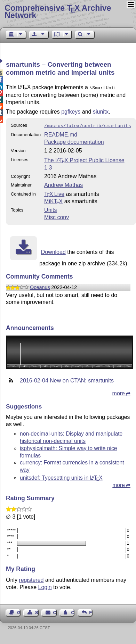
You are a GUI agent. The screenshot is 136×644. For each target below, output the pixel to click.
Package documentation (74, 141)
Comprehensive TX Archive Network (58, 12)
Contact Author (73, 611)
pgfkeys (71, 111)
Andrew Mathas (63, 184)
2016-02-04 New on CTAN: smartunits (67, 379)
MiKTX (53, 200)
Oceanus (40, 286)
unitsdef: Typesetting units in (61, 476)
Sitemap (37, 611)
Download (53, 251)
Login (45, 586)
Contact (55, 611)
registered (31, 579)
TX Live (54, 193)
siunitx (101, 111)
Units (50, 209)
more (119, 392)
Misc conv (57, 216)
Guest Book (19, 611)
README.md (61, 133)
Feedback (91, 611)
